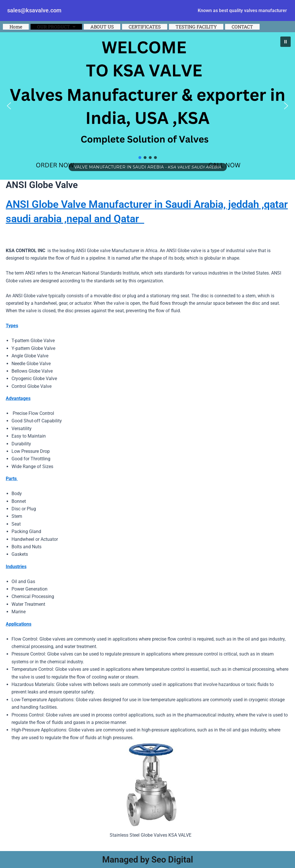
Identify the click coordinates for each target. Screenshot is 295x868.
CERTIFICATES (145, 27)
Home (16, 27)
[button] (56, 27)
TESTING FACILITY (196, 27)
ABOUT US (102, 27)
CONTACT (242, 27)
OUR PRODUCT (56, 27)
